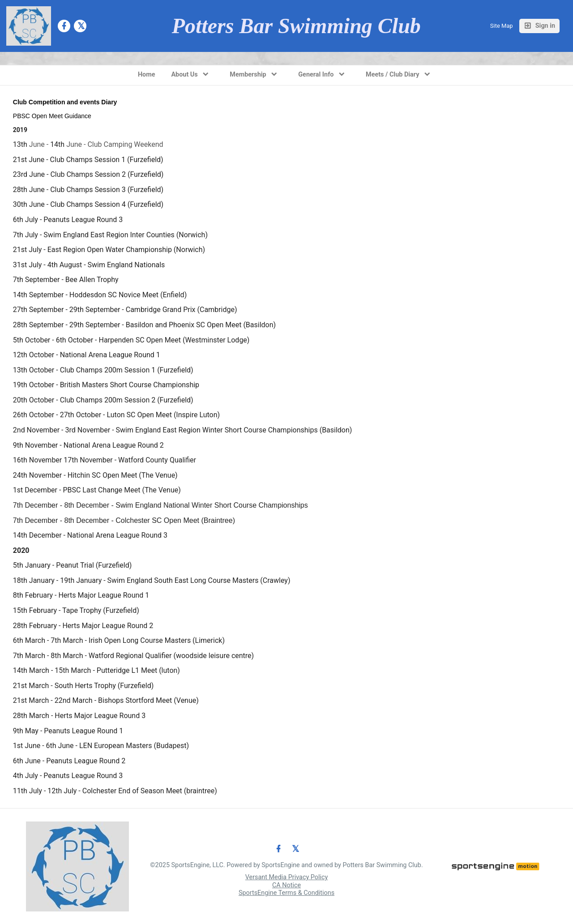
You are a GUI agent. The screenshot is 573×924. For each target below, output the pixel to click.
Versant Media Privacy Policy (287, 877)
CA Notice (286, 885)
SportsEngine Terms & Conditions (286, 893)
